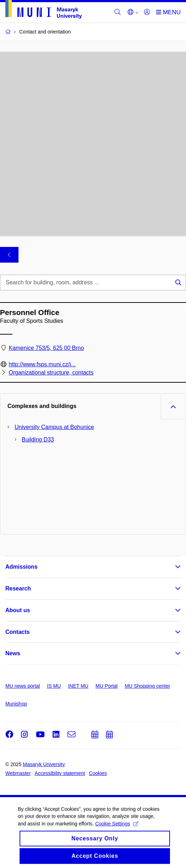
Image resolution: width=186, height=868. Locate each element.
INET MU (78, 686)
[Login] (147, 12)
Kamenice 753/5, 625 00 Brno (46, 348)
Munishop (16, 704)
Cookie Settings (117, 828)
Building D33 (38, 440)
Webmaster (18, 773)
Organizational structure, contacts (51, 373)
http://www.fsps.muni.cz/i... (42, 364)
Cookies (98, 773)
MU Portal (106, 686)
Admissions (22, 567)
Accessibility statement (60, 773)
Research (18, 588)
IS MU (54, 686)
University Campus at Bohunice (54, 427)
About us (18, 610)
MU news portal (23, 686)
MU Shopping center (148, 686)
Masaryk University (44, 764)
